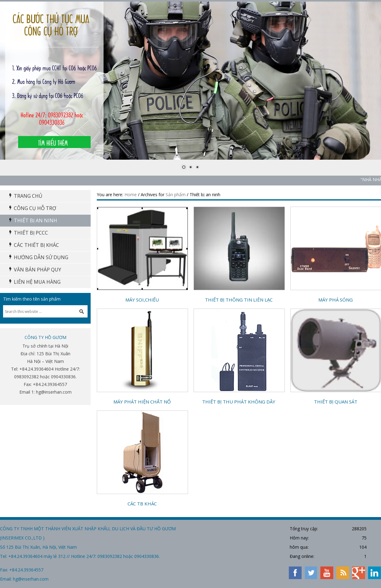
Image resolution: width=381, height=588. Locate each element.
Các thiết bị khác (36, 245)
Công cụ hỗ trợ (35, 208)
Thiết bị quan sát (336, 402)
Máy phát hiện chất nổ (142, 402)
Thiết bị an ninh (35, 220)
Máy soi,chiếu (142, 300)
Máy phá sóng (336, 300)
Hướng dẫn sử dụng (41, 257)
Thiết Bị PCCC (31, 233)
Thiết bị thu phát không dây (239, 402)
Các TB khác (142, 504)
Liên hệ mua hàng (37, 282)
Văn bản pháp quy (37, 270)
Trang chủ (28, 196)
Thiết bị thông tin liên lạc (239, 300)
